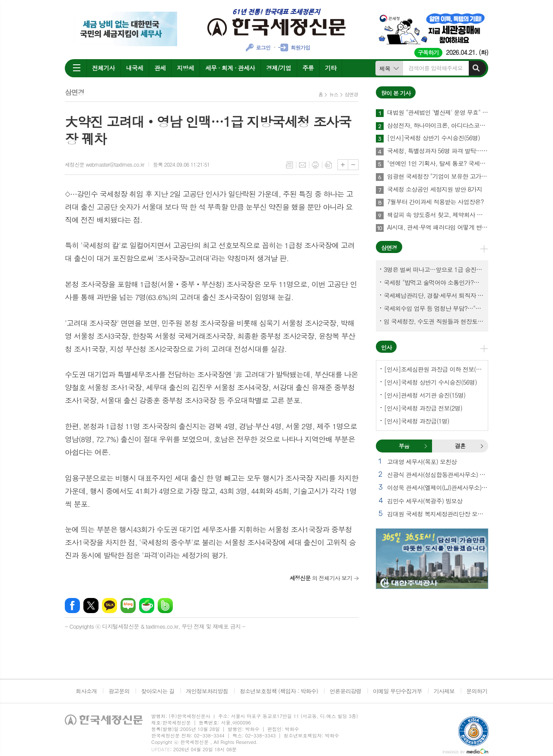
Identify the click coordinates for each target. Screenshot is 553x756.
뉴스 (334, 94)
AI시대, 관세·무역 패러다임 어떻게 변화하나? (438, 228)
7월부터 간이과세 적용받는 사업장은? (435, 202)
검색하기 (476, 68)
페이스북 (72, 606)
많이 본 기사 (396, 93)
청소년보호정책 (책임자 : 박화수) (279, 691)
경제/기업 (279, 68)
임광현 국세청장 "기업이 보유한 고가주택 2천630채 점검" (438, 177)
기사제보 (444, 691)
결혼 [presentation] (460, 446)
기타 (331, 68)
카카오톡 (110, 606)
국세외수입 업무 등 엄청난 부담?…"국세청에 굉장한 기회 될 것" (434, 308)
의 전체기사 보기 (321, 578)
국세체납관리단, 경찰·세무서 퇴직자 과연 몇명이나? (434, 295)
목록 (289, 165)
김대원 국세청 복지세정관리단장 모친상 (438, 514)
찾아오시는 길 (158, 691)
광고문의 (119, 691)
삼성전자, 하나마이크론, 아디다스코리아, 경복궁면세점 (438, 126)
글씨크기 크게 (343, 165)
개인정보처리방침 (207, 691)
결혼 (482, 446)
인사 (386, 347)
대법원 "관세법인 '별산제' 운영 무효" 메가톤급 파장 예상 (438, 113)
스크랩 (328, 165)
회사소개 (86, 691)
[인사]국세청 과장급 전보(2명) (423, 408)
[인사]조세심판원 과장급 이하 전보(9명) (434, 369)
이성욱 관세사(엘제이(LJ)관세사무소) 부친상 (438, 487)
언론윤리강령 (345, 691)
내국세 (135, 68)
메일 (302, 165)
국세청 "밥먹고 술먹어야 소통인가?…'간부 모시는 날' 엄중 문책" (434, 282)
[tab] (404, 446)
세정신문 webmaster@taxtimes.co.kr (105, 164)
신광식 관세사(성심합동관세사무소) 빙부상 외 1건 (438, 474)
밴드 (165, 606)
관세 (160, 68)
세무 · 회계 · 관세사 (230, 68)
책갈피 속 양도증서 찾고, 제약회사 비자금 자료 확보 (438, 215)
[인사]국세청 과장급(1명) (417, 421)
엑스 (91, 606)
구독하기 (428, 52)
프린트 (315, 165)
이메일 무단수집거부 (397, 691)
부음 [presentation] (404, 446)
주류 (308, 68)
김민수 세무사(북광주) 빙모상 (425, 501)
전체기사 (103, 68)
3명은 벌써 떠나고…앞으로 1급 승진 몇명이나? (434, 269)
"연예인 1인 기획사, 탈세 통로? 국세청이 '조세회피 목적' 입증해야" (438, 164)
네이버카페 (147, 606)
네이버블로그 (128, 606)
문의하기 (477, 691)
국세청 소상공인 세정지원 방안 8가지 (435, 190)
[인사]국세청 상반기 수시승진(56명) (434, 138)
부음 (426, 446)
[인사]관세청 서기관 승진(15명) (425, 395)
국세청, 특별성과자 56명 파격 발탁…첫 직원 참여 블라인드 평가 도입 (438, 151)
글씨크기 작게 (353, 165)
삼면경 (351, 94)
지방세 (185, 68)
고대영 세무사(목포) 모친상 (422, 462)
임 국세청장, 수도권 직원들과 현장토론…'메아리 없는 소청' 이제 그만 (434, 321)
